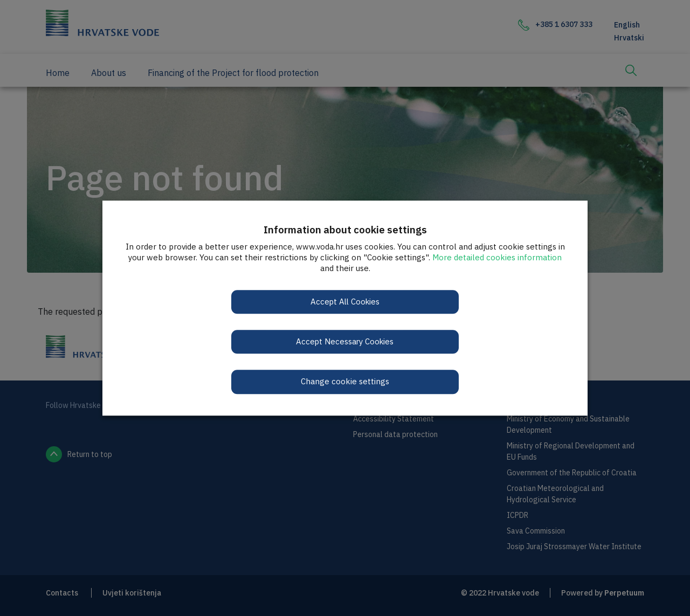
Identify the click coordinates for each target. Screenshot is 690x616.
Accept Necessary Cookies (345, 341)
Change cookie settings (345, 382)
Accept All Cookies (345, 302)
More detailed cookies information (497, 257)
